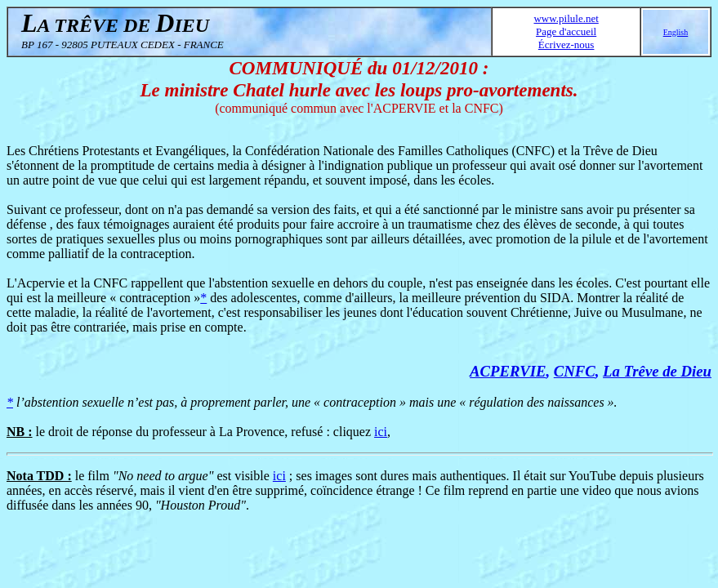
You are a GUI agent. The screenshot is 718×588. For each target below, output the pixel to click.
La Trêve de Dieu (657, 371)
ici (381, 432)
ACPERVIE (508, 371)
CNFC (575, 371)
